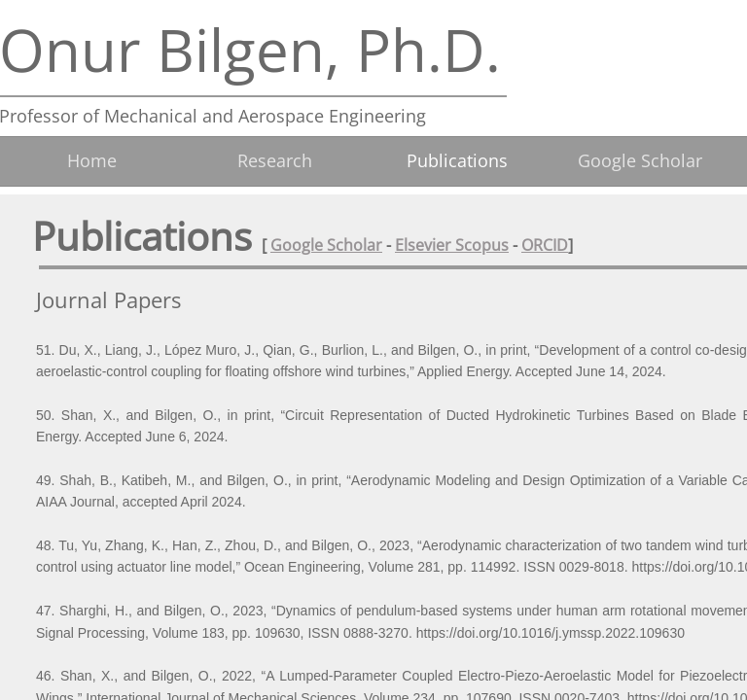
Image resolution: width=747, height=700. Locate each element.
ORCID (545, 245)
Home (92, 160)
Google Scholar (326, 245)
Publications (457, 160)
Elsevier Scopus (452, 245)
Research (275, 160)
